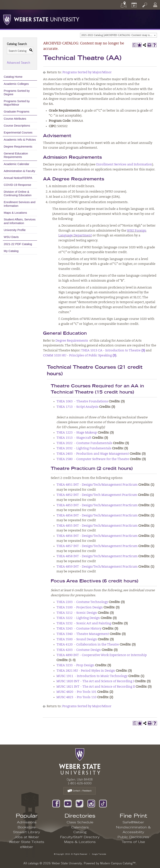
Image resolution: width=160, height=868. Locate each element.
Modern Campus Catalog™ (118, 863)
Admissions (27, 822)
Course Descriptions (17, 125)
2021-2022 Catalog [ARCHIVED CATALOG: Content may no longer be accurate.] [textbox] (119, 35)
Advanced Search (19, 63)
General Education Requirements (16, 155)
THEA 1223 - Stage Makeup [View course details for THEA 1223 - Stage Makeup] (77, 433)
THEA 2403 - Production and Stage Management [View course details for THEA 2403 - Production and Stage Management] (93, 454)
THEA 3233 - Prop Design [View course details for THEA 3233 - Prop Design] (75, 665)
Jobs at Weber (27, 837)
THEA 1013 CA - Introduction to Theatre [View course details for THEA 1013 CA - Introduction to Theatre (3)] (113, 351)
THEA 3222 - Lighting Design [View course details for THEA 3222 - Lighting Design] (78, 618)
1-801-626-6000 (80, 783)
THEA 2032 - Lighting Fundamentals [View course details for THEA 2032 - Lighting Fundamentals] (84, 449)
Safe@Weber (133, 822)
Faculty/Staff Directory (80, 837)
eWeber (27, 847)
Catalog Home (13, 77)
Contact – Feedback (80, 791)
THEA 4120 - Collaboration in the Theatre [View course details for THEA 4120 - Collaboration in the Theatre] (88, 645)
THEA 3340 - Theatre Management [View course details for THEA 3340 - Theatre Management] (83, 634)
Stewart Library (27, 832)
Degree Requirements (18, 146)
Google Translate (99, 854)
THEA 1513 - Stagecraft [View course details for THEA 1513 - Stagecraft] (74, 438)
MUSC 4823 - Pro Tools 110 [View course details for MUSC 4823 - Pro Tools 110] (76, 697)
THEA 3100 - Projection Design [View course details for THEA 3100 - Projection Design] (80, 608)
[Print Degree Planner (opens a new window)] (134, 45)
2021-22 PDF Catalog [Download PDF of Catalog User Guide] (18, 244)
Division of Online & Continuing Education (18, 193)
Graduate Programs (17, 111)
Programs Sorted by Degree (17, 92)
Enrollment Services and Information (20, 204)
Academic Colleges (16, 84)
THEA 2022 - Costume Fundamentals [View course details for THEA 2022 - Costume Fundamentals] (84, 443)
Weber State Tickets (27, 842)
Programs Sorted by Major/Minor (17, 103)
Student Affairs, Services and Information (20, 221)
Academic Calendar (17, 164)
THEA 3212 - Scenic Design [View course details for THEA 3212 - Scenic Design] (77, 613)
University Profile (15, 230)
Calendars (80, 827)
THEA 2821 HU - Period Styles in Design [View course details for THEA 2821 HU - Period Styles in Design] (86, 671)
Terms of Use (133, 842)
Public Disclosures (133, 837)
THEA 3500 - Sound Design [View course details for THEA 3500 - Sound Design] (77, 640)
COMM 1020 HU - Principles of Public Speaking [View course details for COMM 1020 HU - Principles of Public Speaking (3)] (80, 356)
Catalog (80, 832)
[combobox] (119, 35)
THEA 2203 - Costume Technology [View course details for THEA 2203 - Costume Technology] (82, 602)
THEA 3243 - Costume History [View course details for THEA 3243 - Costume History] (79, 629)
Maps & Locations (15, 213)
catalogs (33, 863)
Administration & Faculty (20, 171)
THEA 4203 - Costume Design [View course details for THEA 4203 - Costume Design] (79, 650)
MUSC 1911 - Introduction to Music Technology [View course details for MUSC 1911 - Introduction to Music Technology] (92, 676)
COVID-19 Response (18, 185)
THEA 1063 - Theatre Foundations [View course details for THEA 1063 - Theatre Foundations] (82, 402)
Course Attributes (15, 119)
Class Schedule (80, 822)
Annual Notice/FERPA (18, 178)
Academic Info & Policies (20, 140)
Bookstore (27, 827)
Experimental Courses (18, 132)
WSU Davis (11, 237)
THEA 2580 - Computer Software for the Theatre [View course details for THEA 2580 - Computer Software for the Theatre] (93, 459)
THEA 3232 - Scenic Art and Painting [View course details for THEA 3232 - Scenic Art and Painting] (84, 624)
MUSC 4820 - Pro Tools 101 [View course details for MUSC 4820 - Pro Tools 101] (76, 692)
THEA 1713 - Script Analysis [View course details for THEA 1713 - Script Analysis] (77, 407)
